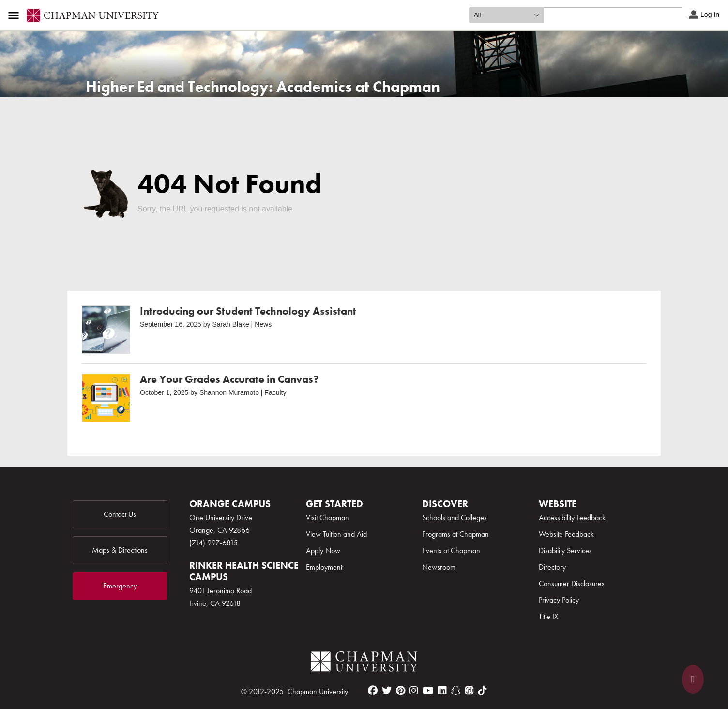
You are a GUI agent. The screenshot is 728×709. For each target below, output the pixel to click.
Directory (552, 567)
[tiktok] (483, 691)
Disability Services (565, 551)
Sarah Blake (230, 324)
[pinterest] (401, 691)
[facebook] (373, 691)
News (263, 324)
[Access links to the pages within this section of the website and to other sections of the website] (15, 15)
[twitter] (387, 691)
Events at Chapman (451, 551)
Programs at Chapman (455, 534)
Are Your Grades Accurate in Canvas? (229, 379)
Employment (324, 567)
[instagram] (414, 691)
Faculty (275, 392)
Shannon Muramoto (229, 392)
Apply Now (323, 551)
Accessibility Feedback (572, 518)
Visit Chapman (327, 518)
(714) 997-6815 (213, 543)
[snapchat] (456, 691)
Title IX (548, 616)
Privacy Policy (559, 600)
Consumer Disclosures (572, 583)
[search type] (506, 15)
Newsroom (439, 567)
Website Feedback (566, 534)
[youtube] (428, 691)
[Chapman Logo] (364, 663)
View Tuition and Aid (336, 534)
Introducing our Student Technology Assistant (248, 311)
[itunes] (470, 691)
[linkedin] (442, 691)
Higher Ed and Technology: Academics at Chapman (263, 87)
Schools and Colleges (455, 518)
